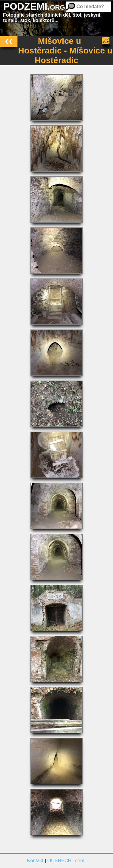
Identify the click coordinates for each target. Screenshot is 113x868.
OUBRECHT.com (66, 861)
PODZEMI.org (34, 6)
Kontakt (35, 861)
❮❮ (9, 41)
